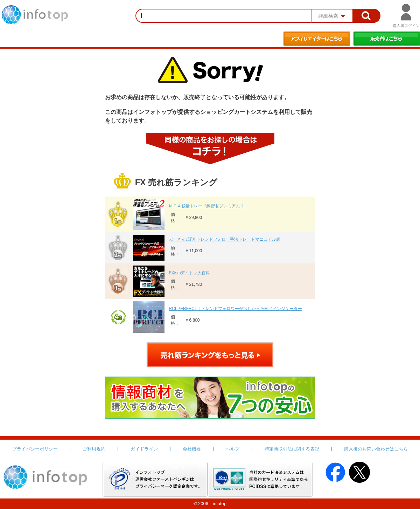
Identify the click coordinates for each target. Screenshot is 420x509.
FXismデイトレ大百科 (189, 273)
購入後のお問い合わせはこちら (376, 449)
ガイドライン (144, 449)
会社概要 (192, 449)
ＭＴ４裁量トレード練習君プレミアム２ (206, 206)
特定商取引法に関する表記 (292, 449)
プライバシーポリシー (35, 449)
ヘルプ (233, 449)
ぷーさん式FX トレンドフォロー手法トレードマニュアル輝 (225, 239)
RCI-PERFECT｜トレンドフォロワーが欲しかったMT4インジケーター (235, 309)
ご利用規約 (94, 449)
